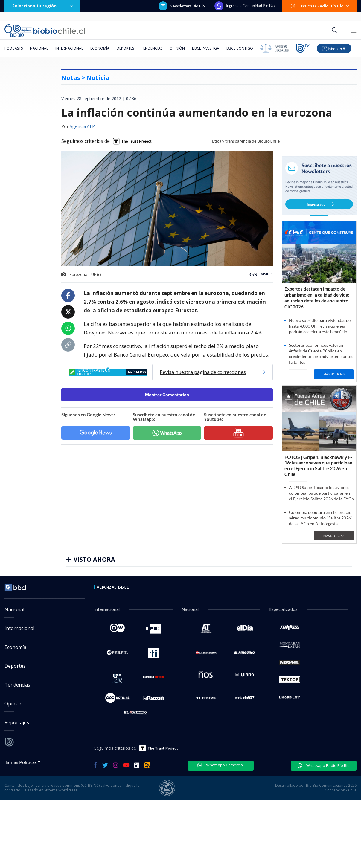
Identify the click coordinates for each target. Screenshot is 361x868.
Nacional (39, 48)
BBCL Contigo (240, 48)
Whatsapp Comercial (221, 765)
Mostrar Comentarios (167, 395)
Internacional (69, 48)
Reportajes (17, 722)
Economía (100, 48)
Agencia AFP (82, 127)
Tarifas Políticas (21, 762)
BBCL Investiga (206, 48)
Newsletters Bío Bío (182, 6)
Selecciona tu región (42, 6)
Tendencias (152, 48)
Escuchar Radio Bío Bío (319, 6)
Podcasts (14, 48)
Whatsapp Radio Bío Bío (324, 765)
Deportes (125, 48)
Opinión (177, 48)
